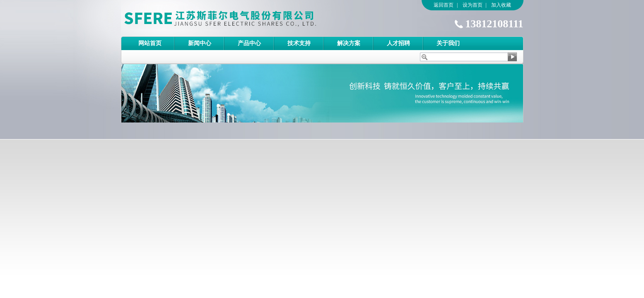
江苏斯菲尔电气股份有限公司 (235, 18)
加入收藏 (501, 5)
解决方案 (349, 43)
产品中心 (249, 43)
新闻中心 (200, 43)
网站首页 (150, 43)
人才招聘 (398, 43)
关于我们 (448, 43)
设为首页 (473, 5)
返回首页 (444, 5)
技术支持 (299, 43)
